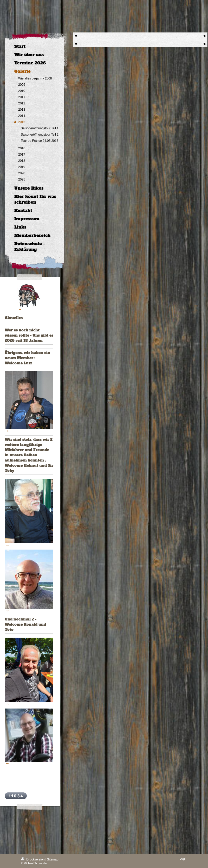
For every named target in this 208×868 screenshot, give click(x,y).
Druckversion (33, 859)
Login (183, 859)
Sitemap (53, 859)
